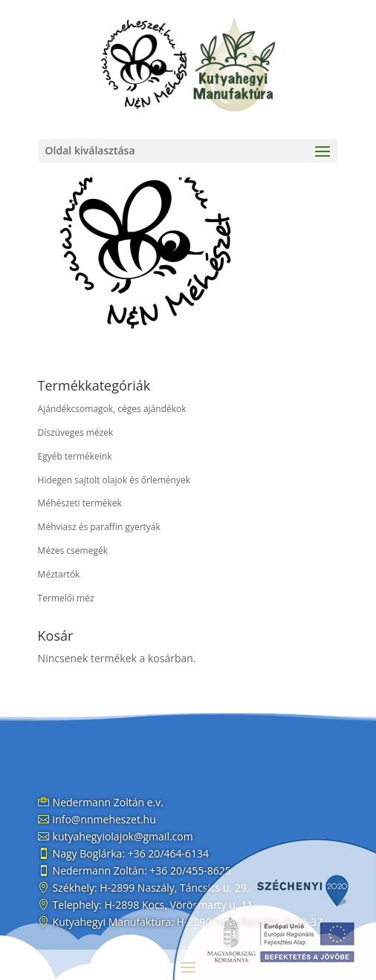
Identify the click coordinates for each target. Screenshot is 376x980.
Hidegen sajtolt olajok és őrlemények (114, 480)
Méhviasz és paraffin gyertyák (99, 527)
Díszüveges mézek (76, 432)
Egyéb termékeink (75, 456)
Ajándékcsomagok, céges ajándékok (112, 409)
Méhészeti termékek (80, 503)
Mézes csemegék (73, 551)
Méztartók (59, 574)
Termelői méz (66, 598)
